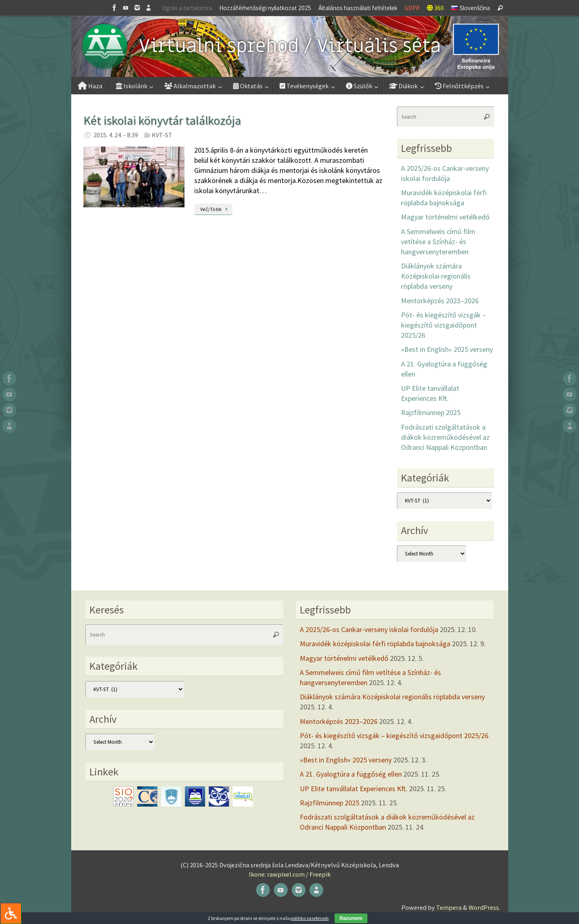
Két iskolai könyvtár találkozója (162, 120)
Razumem (351, 918)
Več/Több (215, 209)
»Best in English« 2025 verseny (447, 349)
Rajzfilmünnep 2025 (431, 412)
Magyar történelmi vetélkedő (445, 217)
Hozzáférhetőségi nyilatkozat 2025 (265, 8)
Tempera (449, 907)
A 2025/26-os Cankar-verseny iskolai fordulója (369, 629)
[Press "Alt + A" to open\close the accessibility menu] (11, 913)
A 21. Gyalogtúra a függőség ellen (351, 774)
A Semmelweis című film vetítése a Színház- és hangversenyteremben (438, 242)
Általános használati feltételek (358, 8)
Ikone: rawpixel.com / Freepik (290, 874)
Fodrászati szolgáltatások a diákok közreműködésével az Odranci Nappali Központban (445, 437)
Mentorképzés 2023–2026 (440, 301)
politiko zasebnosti (310, 918)
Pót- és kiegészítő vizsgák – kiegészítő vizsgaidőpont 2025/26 (443, 325)
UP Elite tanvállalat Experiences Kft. (354, 789)
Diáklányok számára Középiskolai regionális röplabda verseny (436, 276)
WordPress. (484, 907)
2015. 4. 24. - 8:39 (116, 135)
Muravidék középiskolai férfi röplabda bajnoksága (375, 644)
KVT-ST (162, 135)
